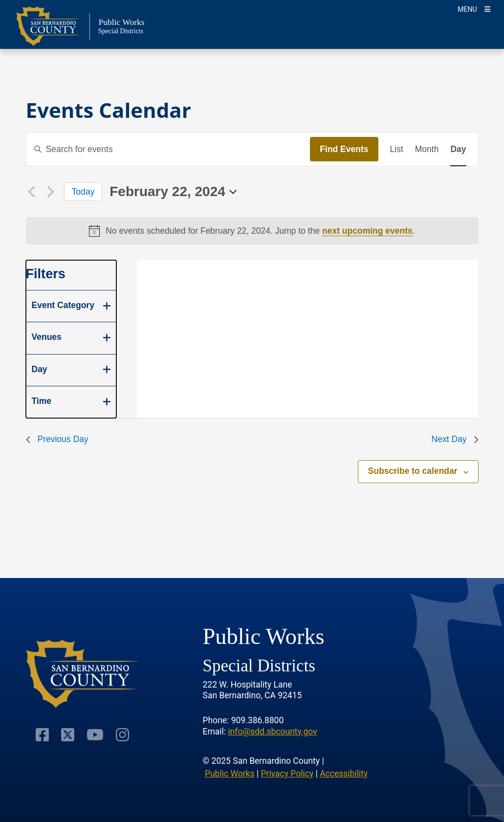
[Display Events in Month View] (427, 149)
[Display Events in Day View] (458, 149)
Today (83, 192)
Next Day (455, 439)
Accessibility (344, 774)
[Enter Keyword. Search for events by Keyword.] (168, 149)
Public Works (230, 774)
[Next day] (51, 192)
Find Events (344, 149)
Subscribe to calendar (413, 471)
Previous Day (57, 439)
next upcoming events (367, 231)
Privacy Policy (287, 774)
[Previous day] (32, 192)
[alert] (252, 231)
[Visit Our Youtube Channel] (95, 734)
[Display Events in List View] (397, 149)
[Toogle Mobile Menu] (474, 9)
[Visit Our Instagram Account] (122, 734)
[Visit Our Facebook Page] (42, 734)
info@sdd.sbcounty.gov (272, 732)
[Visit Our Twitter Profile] (68, 734)
